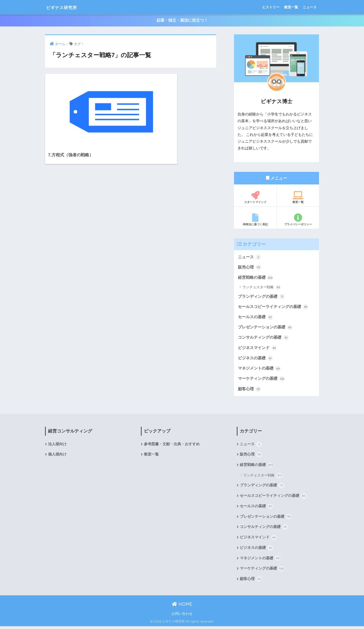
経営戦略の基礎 (255, 278)
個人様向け (57, 456)
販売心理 (250, 268)
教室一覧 (291, 7)
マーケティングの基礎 (261, 380)
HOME (182, 607)
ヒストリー (271, 7)
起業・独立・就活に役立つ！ (182, 21)
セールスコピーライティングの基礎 (273, 308)
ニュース (310, 7)
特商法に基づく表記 (255, 220)
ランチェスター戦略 (262, 288)
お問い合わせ (182, 617)
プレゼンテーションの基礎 (265, 328)
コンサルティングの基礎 (263, 339)
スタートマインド (255, 197)
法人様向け (57, 446)
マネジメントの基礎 (259, 370)
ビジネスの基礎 (255, 359)
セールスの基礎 (255, 318)
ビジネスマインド (257, 349)
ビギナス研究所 (66, 7)
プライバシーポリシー (298, 220)
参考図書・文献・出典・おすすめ (172, 446)
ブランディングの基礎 (261, 297)
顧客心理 (250, 390)
